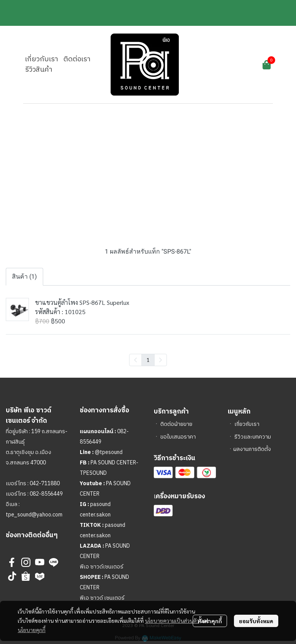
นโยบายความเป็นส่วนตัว (172, 620)
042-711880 (45, 483)
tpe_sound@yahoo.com (34, 515)
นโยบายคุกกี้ (32, 630)
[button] (224, 65)
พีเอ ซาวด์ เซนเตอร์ (102, 598)
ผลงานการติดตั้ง (252, 449)
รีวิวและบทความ (253, 437)
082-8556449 (46, 494)
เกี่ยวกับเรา (247, 424)
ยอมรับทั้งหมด (256, 621)
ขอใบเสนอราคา (178, 437)
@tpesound (109, 452)
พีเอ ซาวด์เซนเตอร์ (102, 567)
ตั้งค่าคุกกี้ (210, 621)
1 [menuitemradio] (148, 360)
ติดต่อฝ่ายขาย (176, 424)
